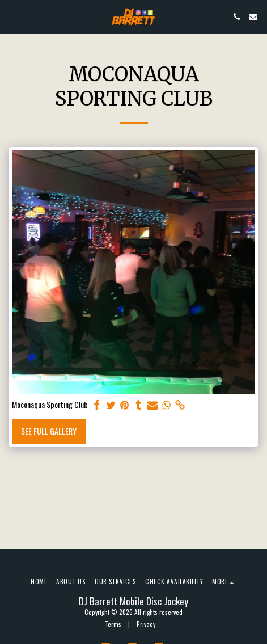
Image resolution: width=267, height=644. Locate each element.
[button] (12, 16)
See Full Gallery (49, 431)
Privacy (146, 624)
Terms (113, 624)
